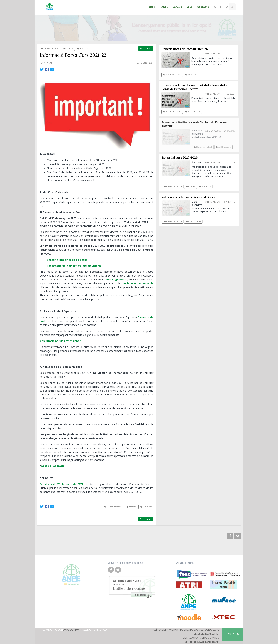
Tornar (146, 48)
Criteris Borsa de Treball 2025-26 (185, 49)
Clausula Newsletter (206, 634)
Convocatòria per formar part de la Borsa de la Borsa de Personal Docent (194, 87)
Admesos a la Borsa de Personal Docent (191, 197)
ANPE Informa (193, 111)
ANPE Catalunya (73, 630)
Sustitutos (83, 48)
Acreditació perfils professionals (61, 341)
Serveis (177, 7)
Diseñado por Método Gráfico (201, 638)
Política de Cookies (192, 630)
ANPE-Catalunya (145, 63)
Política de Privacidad (165, 630)
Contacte (203, 7)
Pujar (233, 634)
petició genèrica (116, 279)
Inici (152, 7)
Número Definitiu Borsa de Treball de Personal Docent (196, 124)
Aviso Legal (212, 630)
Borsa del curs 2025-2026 (181, 158)
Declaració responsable (138, 283)
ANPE (165, 7)
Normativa (191, 75)
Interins (68, 48)
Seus (190, 7)
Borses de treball (50, 48)
